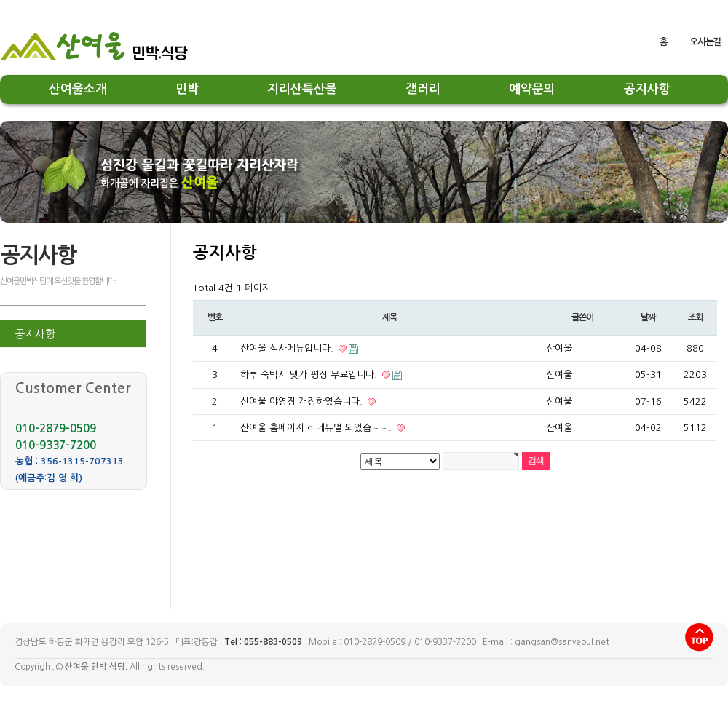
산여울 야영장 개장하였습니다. (303, 401)
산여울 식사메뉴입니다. (288, 348)
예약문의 (532, 89)
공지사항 (647, 89)
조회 (695, 317)
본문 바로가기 (0, 17)
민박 (187, 89)
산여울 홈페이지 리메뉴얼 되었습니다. (317, 428)
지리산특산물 (302, 89)
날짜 (648, 317)
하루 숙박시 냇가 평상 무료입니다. (310, 375)
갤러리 (423, 89)
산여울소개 (78, 89)
